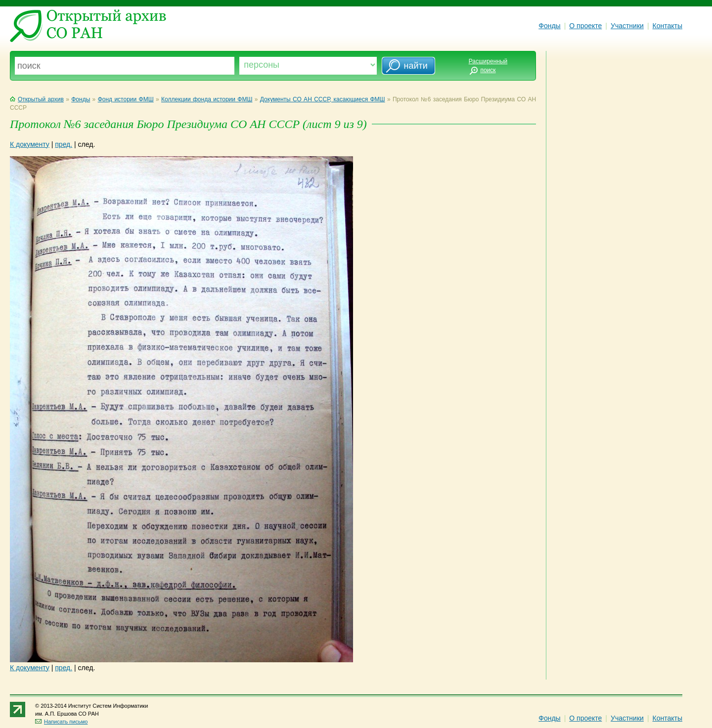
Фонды (549, 26)
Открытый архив (37, 99)
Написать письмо (61, 722)
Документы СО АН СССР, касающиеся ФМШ (323, 99)
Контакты (667, 26)
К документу (30, 144)
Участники (627, 26)
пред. (64, 144)
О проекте (585, 26)
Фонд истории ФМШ (126, 99)
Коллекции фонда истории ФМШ (207, 99)
